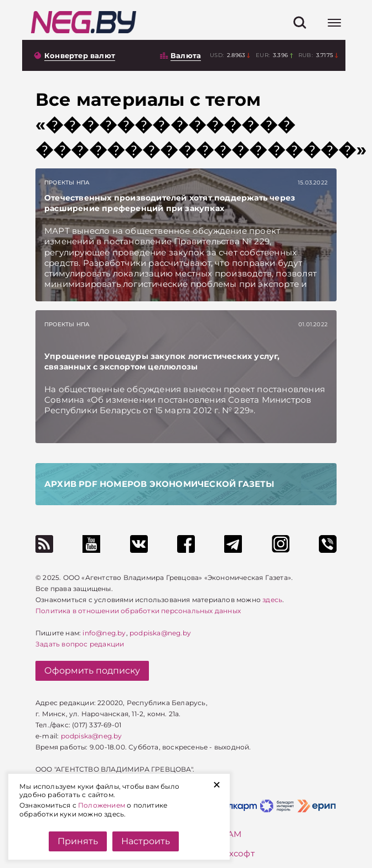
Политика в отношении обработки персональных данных (138, 611)
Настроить (146, 841)
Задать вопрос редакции (80, 644)
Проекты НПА (67, 183)
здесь (272, 600)
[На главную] (84, 22)
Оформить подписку (92, 671)
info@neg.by (104, 633)
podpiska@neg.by (160, 633)
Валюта (186, 55)
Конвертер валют (80, 55)
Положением (102, 805)
